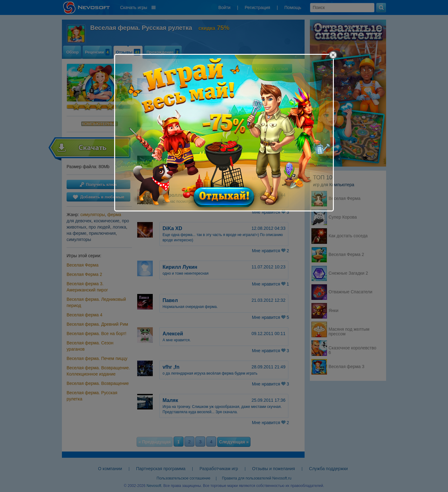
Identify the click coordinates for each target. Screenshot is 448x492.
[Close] (333, 55)
